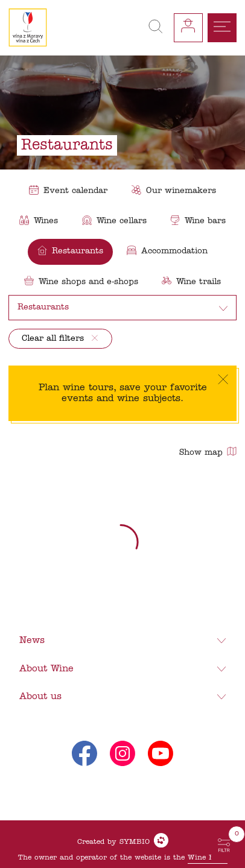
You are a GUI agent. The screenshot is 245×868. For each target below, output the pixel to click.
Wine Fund (208, 858)
